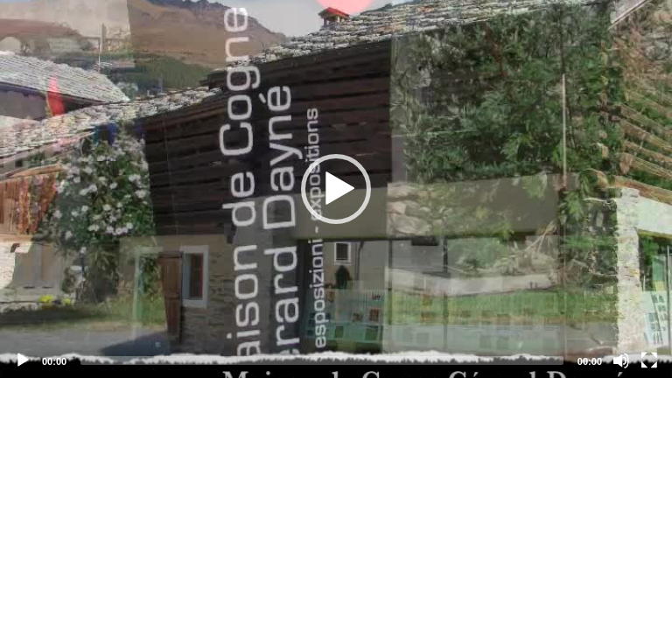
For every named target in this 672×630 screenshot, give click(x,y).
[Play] (23, 360)
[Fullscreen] (649, 360)
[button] (336, 189)
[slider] (322, 360)
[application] (336, 189)
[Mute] (621, 360)
